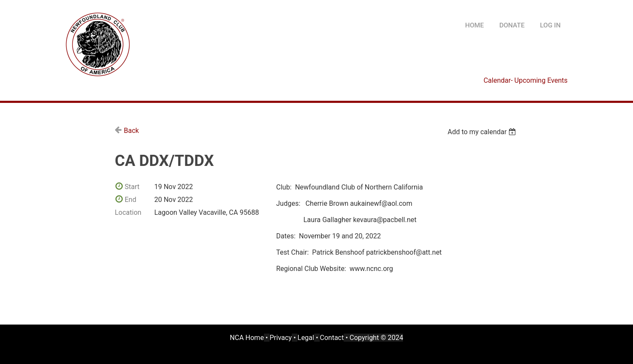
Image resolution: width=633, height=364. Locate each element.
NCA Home (247, 338)
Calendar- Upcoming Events (526, 80)
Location (128, 212)
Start (132, 187)
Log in (550, 25)
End (131, 200)
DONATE (512, 25)
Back (132, 131)
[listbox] (483, 132)
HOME (475, 25)
